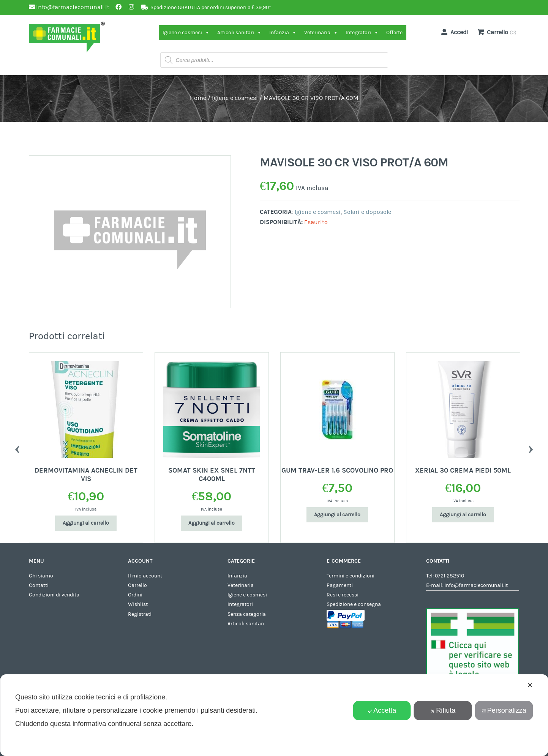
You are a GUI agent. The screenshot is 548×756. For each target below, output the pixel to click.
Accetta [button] (382, 710)
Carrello (137, 585)
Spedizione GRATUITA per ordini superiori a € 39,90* (211, 8)
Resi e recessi (343, 595)
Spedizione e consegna (354, 604)
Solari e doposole (367, 212)
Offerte (394, 33)
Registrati (140, 614)
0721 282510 (449, 576)
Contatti (39, 585)
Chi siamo (41, 576)
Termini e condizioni (351, 576)
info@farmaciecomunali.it (476, 585)
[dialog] (274, 715)
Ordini (135, 595)
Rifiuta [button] (443, 710)
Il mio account (145, 576)
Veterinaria (321, 33)
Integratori (362, 33)
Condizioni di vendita (54, 595)
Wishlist (138, 604)
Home (198, 98)
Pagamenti (340, 585)
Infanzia (283, 33)
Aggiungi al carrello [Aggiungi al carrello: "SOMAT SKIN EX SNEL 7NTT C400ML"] (212, 523)
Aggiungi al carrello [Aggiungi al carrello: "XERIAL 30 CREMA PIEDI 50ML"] (463, 515)
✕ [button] (530, 685)
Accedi (453, 32)
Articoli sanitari (239, 33)
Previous (17, 448)
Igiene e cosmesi (186, 33)
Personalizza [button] (504, 710)
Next (531, 448)
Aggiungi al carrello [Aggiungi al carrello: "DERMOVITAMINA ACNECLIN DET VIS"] (86, 523)
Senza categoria (247, 614)
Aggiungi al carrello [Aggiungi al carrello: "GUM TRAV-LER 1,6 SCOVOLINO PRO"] (337, 515)
